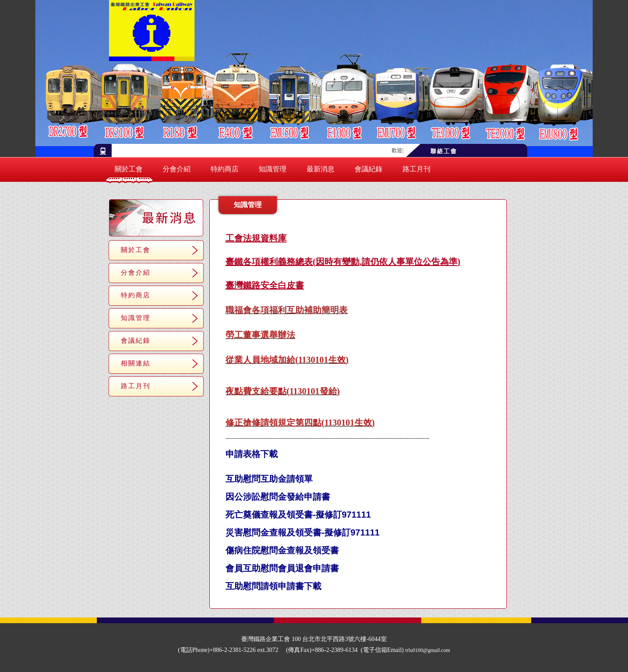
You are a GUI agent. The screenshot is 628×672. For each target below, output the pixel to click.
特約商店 (225, 169)
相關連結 (136, 363)
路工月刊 (416, 169)
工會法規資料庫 (256, 238)
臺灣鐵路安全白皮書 (265, 285)
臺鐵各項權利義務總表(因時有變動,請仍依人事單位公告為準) (343, 262)
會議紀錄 (369, 169)
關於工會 (129, 169)
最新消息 (321, 169)
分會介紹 (177, 169)
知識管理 (273, 169)
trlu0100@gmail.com (428, 650)
